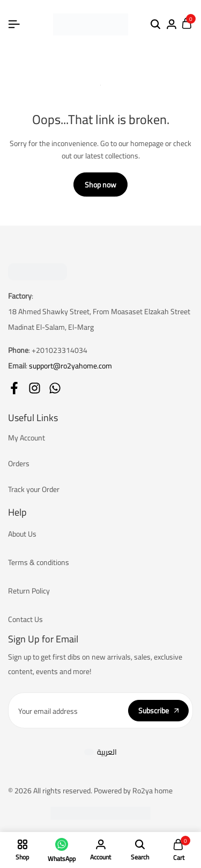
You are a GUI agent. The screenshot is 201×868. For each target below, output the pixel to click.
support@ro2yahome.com (70, 366)
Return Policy (29, 591)
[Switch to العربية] (100, 752)
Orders (19, 464)
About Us (22, 534)
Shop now (100, 185)
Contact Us (25, 619)
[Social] (14, 388)
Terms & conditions (39, 562)
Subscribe (158, 711)
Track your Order (34, 489)
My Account (27, 438)
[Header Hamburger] (14, 24)
